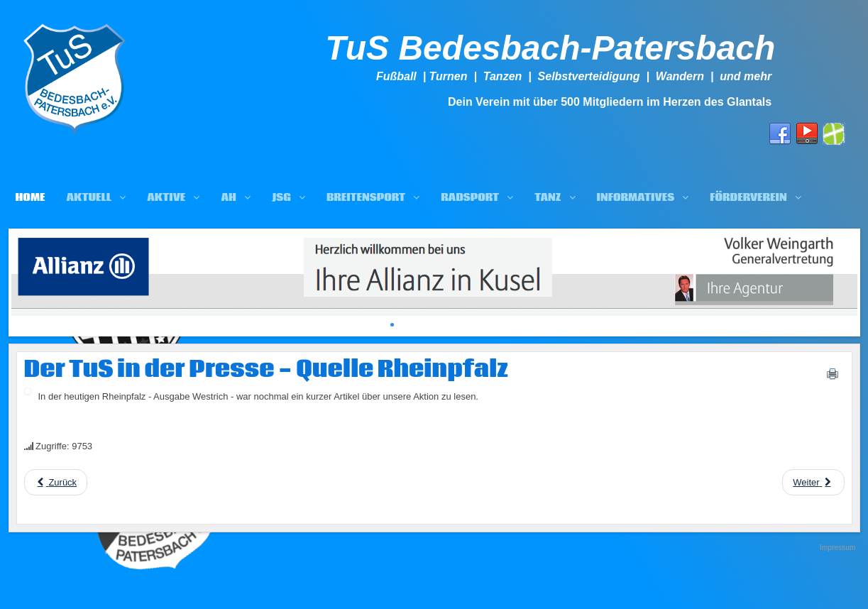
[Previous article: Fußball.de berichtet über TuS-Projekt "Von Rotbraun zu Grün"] (56, 482)
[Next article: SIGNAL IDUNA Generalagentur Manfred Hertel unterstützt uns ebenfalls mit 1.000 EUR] (813, 482)
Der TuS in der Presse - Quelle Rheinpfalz (266, 370)
